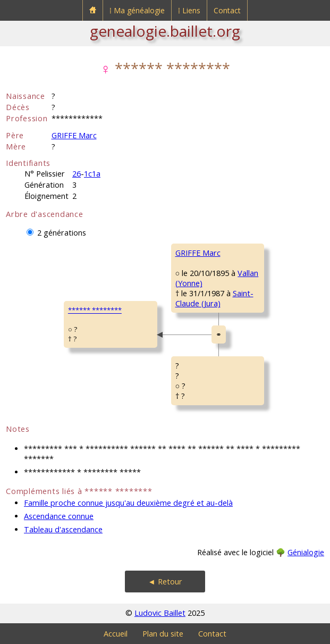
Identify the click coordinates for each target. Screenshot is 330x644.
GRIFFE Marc (74, 135)
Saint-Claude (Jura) (214, 298)
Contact (227, 10)
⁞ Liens (189, 10)
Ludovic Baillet (160, 613)
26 (77, 174)
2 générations (62, 233)
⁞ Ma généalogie (137, 10)
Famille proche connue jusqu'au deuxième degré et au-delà (128, 503)
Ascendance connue (59, 516)
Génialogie (306, 552)
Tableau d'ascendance (63, 529)
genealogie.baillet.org (165, 31)
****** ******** (95, 310)
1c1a (92, 174)
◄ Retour (165, 582)
